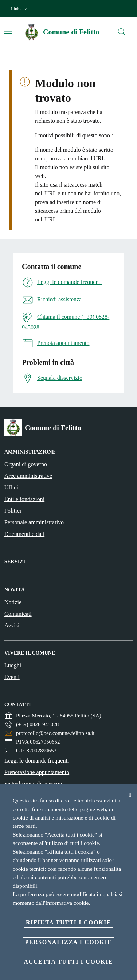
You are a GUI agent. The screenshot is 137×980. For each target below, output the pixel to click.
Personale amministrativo (34, 522)
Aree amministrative (28, 476)
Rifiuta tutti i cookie (68, 922)
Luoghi (13, 665)
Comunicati (18, 614)
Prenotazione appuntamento (37, 772)
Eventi (12, 677)
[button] (20, 9)
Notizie (13, 602)
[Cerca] (122, 32)
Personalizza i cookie (69, 942)
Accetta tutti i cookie (69, 962)
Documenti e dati (24, 534)
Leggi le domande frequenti (37, 761)
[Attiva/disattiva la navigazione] (8, 31)
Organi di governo (26, 464)
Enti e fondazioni (24, 499)
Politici (13, 511)
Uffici (11, 487)
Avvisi (12, 625)
